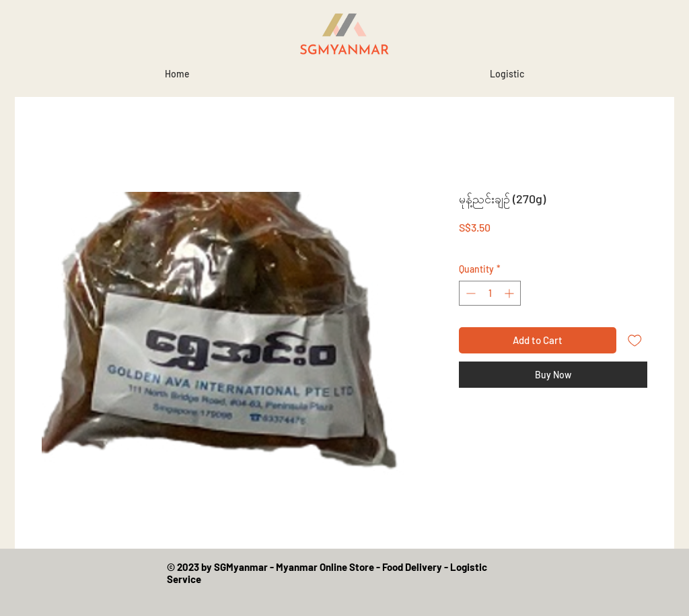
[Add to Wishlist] (635, 340)
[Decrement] (469, 293)
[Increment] (510, 293)
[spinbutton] (490, 293)
